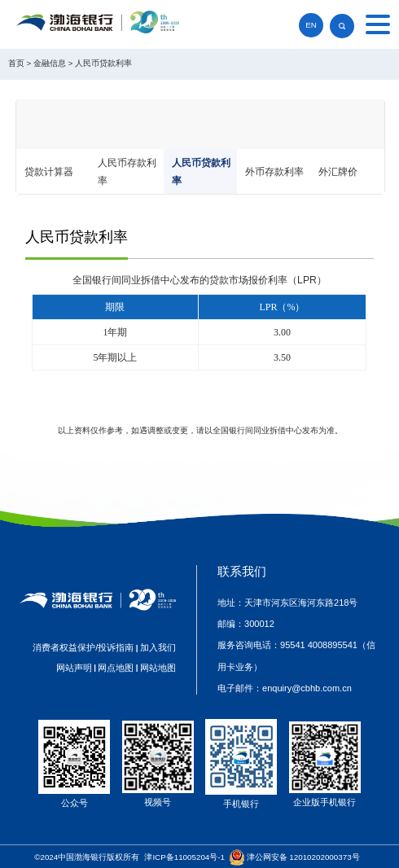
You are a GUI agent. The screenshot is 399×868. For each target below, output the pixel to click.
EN (311, 25)
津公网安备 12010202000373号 (303, 857)
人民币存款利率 (127, 172)
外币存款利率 (274, 172)
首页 (16, 63)
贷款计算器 (49, 172)
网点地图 (116, 668)
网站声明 (74, 668)
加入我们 (158, 647)
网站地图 (158, 668)
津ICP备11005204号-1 (184, 857)
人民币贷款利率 (103, 63)
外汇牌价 (338, 172)
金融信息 (50, 63)
